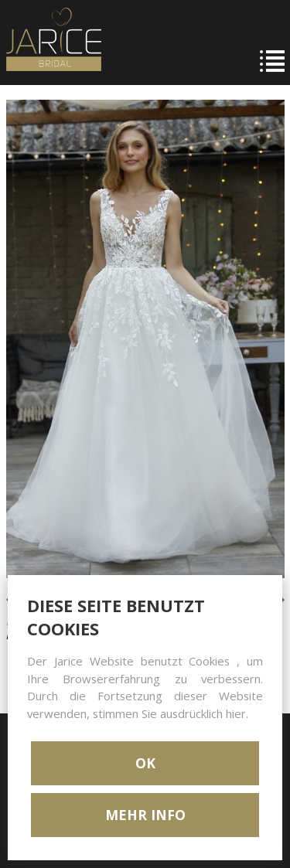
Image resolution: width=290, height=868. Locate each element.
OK (145, 763)
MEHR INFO (145, 815)
